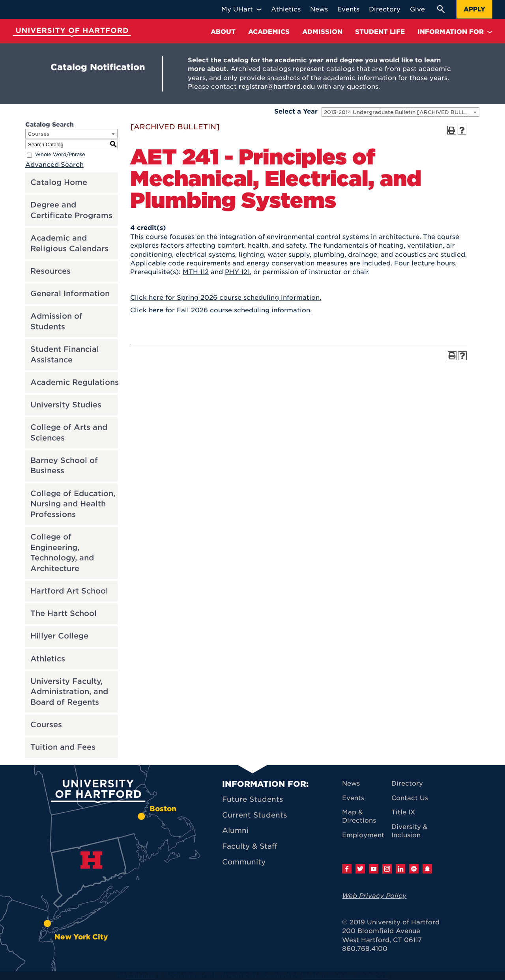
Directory (407, 783)
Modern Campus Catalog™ (345, 975)
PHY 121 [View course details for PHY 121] (237, 272)
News (351, 783)
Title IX (403, 812)
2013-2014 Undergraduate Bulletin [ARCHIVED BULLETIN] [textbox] (401, 112)
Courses (46, 725)
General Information (70, 294)
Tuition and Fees (63, 747)
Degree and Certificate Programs (71, 210)
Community (244, 862)
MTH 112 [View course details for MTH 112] (196, 272)
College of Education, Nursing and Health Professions (73, 504)
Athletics (48, 659)
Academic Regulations (75, 382)
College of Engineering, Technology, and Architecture (62, 553)
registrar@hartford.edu (277, 87)
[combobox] (400, 112)
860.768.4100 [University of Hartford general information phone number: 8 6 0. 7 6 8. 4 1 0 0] (365, 949)
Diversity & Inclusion (410, 831)
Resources (50, 271)
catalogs (141, 975)
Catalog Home (59, 182)
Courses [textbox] (38, 134)
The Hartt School (64, 613)
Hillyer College (59, 636)
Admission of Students (56, 321)
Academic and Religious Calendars (69, 243)
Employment (363, 835)
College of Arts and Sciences (69, 433)
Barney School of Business (64, 466)
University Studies (66, 405)
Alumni (235, 830)
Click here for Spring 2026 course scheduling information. (226, 298)
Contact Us (410, 798)
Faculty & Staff (250, 846)
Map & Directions (359, 816)
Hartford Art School (69, 591)
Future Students (252, 799)
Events (353, 798)
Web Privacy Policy (374, 896)
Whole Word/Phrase (60, 155)
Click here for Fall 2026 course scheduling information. (221, 310)
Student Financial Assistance (65, 355)
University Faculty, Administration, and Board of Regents (69, 692)
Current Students (254, 815)
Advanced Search (54, 165)
